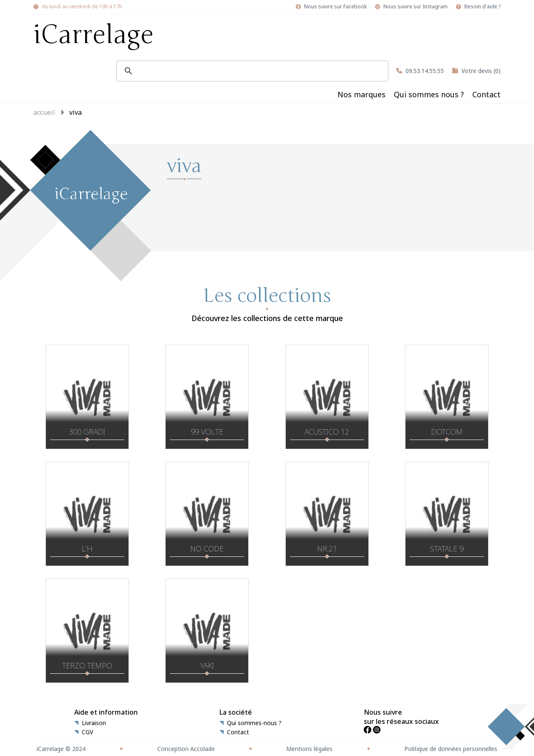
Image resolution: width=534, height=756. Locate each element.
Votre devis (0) (481, 71)
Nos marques (361, 94)
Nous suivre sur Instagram (416, 7)
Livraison (94, 723)
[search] (251, 71)
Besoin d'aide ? (482, 7)
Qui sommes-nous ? (254, 723)
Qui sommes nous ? (429, 94)
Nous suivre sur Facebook (335, 7)
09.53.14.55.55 (425, 71)
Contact (486, 94)
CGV (87, 732)
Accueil (44, 112)
